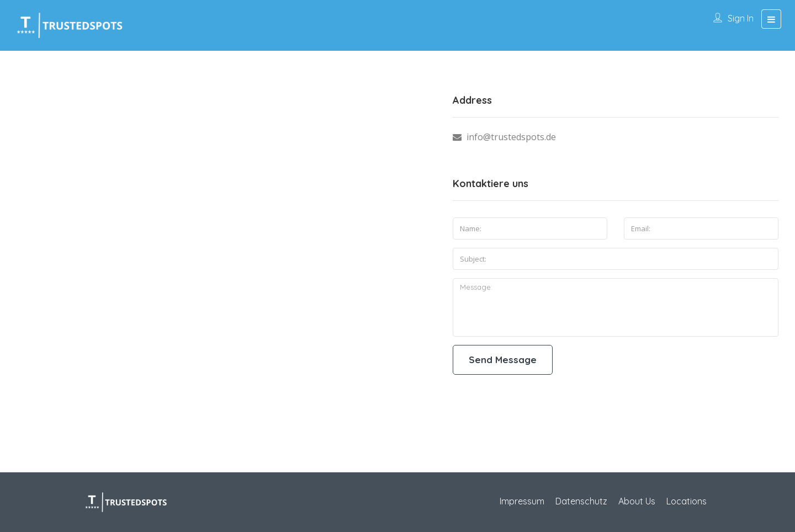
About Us (637, 501)
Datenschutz (581, 501)
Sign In (741, 18)
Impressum (522, 501)
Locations (687, 501)
